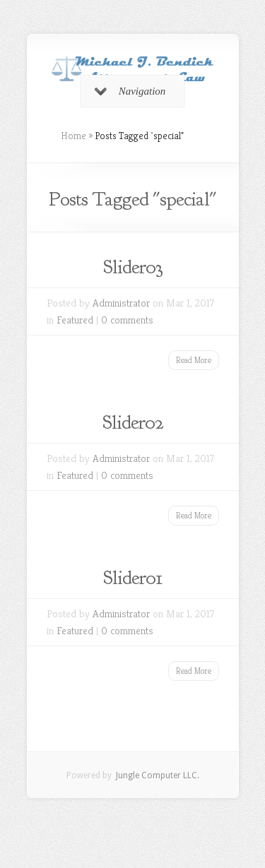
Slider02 (133, 422)
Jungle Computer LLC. (157, 775)
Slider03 (133, 267)
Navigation (130, 91)
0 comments (127, 320)
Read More (194, 360)
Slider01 (133, 578)
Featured (75, 320)
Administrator (121, 303)
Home (73, 136)
